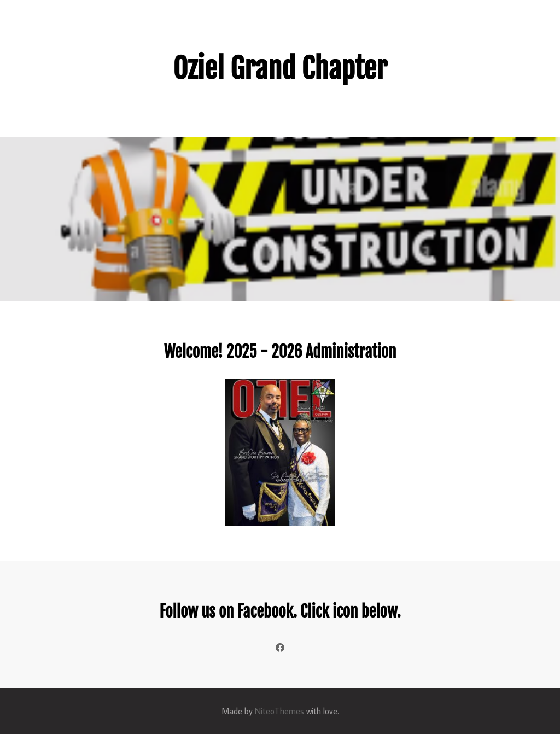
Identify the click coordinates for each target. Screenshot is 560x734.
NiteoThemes (279, 711)
